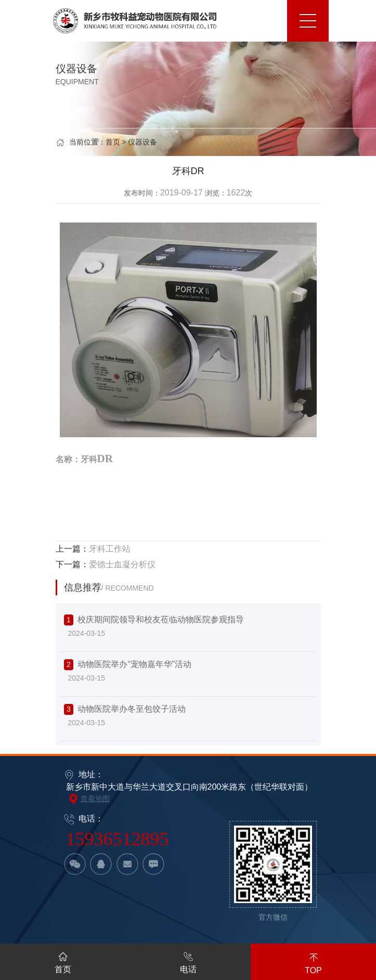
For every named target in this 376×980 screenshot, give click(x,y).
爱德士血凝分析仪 (122, 564)
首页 (113, 142)
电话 (188, 961)
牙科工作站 (110, 549)
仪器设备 (142, 142)
